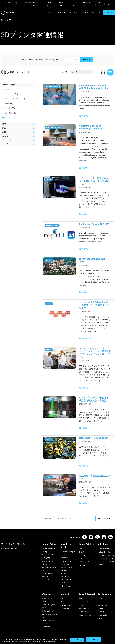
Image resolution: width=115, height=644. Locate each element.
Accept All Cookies (93, 640)
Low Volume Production (65, 556)
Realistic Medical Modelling (66, 569)
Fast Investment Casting (47, 600)
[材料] (19, 132)
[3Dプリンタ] (19, 136)
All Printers (83, 565)
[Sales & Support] (87, 595)
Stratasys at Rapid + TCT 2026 (94, 224)
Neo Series (83, 555)
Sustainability (102, 615)
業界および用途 (55, 13)
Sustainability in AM (49, 611)
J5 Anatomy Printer (86, 562)
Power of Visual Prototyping (47, 556)
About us (101, 599)
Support (82, 599)
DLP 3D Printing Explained (66, 587)
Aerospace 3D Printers (105, 559)
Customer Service (85, 615)
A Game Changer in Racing (48, 606)
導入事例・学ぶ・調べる (32, 4)
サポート (47, 4)
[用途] (19, 128)
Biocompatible (65, 605)
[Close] (111, 640)
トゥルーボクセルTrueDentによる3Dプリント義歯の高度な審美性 (94, 305)
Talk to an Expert (85, 608)
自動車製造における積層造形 (94, 438)
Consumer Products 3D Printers (106, 563)
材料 (94, 13)
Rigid (62, 599)
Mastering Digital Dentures (48, 622)
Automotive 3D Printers (106, 555)
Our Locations (103, 605)
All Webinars (46, 627)
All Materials (65, 608)
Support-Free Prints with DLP (49, 575)
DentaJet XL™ (84, 559)
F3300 (81, 549)
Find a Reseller (84, 602)
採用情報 (73, 4)
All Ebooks (45, 580)
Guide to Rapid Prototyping (66, 563)
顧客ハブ (98, 4)
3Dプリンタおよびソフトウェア (75, 13)
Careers (100, 608)
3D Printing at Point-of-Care (50, 616)
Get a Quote (83, 605)
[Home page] (2, 20)
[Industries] (106, 545)
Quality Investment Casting (48, 550)
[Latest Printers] (87, 545)
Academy (101, 612)
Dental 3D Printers (104, 549)
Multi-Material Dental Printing (49, 563)
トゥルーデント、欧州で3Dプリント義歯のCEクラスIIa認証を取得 (94, 181)
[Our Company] (106, 595)
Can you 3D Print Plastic (66, 581)
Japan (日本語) (11, 3)
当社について (86, 4)
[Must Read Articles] (69, 546)
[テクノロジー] (19, 140)
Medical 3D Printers (104, 552)
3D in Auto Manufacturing (66, 575)
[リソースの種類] (19, 85)
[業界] (19, 124)
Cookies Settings (77, 640)
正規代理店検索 (60, 4)
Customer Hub (84, 612)
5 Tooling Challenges (68, 552)
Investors (101, 618)
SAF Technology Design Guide (50, 569)
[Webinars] (50, 595)
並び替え (65, 72)
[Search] (109, 4)
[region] (57, 640)
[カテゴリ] (19, 144)
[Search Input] (73, 59)
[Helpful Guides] (50, 545)
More (4, 117)
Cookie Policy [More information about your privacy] (51, 642)
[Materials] (69, 595)
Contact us (101, 602)
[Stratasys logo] (9, 13)
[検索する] (87, 59)
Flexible (63, 602)
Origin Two (83, 552)
